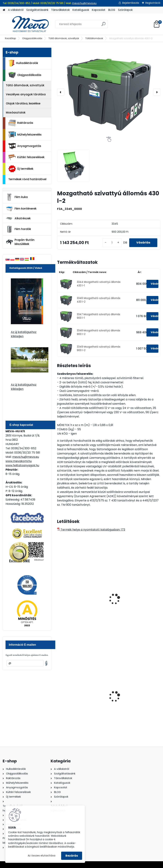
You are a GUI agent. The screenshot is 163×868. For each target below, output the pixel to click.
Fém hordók (18, 229)
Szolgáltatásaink (37, 10)
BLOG (112, 10)
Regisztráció (153, 3)
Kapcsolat (99, 10)
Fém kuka (17, 197)
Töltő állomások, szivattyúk (64, 38)
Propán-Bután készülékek (20, 242)
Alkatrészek (18, 218)
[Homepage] (4, 10)
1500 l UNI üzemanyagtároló (79, 605)
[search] (104, 25)
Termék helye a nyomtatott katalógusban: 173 (91, 530)
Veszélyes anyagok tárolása (26, 94)
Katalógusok (81, 10)
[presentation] (61, 92)
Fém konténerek (21, 209)
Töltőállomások (94, 38)
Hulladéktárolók (23, 63)
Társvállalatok (60, 10)
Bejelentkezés (131, 3)
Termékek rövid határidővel (27, 179)
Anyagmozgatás (25, 146)
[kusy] (112, 243)
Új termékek (21, 169)
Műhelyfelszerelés (25, 135)
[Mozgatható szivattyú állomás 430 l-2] (109, 92)
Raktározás (21, 123)
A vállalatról (16, 10)
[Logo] (27, 24)
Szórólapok (125, 10)
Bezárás (72, 856)
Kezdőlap (10, 38)
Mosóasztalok (16, 113)
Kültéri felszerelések (26, 157)
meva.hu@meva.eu (84, 3)
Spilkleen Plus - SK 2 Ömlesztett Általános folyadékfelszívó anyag (81, 703)
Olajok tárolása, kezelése (23, 103)
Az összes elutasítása (42, 856)
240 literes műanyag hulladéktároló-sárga (128, 701)
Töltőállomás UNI (124, 605)
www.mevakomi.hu (19, 461)
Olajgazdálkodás (32, 38)
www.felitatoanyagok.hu (22, 465)
